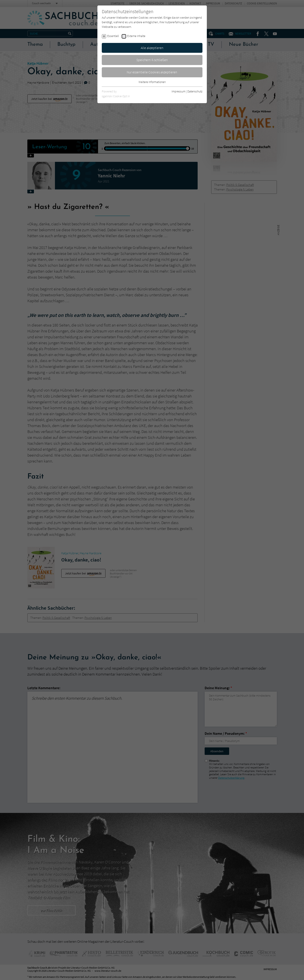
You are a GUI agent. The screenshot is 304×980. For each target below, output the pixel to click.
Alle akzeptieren (152, 48)
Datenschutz (195, 91)
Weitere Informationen (152, 82)
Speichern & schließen (152, 60)
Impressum (178, 91)
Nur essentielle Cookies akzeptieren (152, 72)
